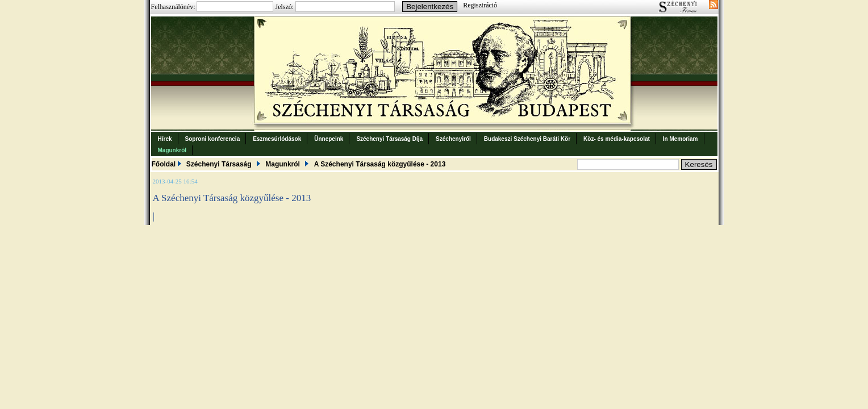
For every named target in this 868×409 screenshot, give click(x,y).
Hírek (165, 139)
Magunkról (172, 150)
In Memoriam (681, 139)
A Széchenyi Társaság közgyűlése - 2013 (380, 164)
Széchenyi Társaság (219, 164)
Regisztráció (480, 5)
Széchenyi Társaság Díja (389, 139)
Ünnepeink (329, 139)
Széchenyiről (453, 139)
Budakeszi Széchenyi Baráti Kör (527, 139)
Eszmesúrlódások (277, 139)
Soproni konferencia (213, 139)
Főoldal (164, 164)
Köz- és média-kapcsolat (617, 139)
